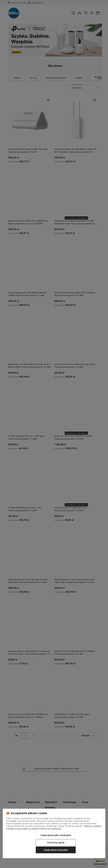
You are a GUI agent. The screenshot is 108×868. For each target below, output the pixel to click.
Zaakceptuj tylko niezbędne (56, 835)
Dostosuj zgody (56, 842)
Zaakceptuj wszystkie (56, 850)
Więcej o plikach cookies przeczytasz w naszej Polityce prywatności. (54, 827)
